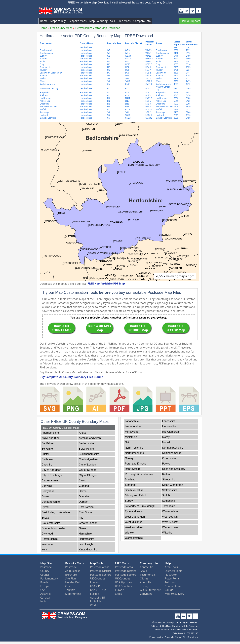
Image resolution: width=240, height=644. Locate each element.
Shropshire (169, 480)
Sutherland (169, 501)
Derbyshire (48, 491)
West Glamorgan (135, 517)
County (45, 571)
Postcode (46, 567)
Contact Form (173, 586)
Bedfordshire (86, 443)
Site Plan (71, 578)
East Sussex (86, 512)
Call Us (169, 590)
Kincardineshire (88, 550)
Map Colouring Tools (102, 21)
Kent (44, 550)
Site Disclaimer (191, 637)
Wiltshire (167, 533)
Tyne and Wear (134, 511)
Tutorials (170, 582)
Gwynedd (47, 534)
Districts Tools (173, 571)
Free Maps (124, 21)
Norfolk (166, 442)
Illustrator (171, 575)
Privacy (144, 586)
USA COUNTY (98, 590)
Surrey (129, 501)
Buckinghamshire (89, 454)
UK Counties (98, 578)
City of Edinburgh (52, 475)
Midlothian (131, 437)
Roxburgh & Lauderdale (139, 474)
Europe (45, 586)
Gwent (83, 528)
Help (168, 563)
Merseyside (132, 432)
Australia (46, 594)
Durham (84, 502)
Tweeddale (169, 506)
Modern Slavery (175, 594)
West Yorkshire (134, 527)
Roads (44, 582)
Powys (166, 464)
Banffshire (48, 443)
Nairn (128, 442)
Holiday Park (73, 582)
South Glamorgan (173, 485)
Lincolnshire (169, 426)
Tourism (70, 590)
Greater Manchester (53, 528)
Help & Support (190, 21)
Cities (118, 594)
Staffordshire (170, 490)
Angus (83, 433)
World (94, 605)
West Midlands (134, 522)
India (43, 601)
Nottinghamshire (172, 453)
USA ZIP (95, 586)
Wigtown (130, 533)
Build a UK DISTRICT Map (138, 328)
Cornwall (47, 486)
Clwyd (82, 481)
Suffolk (166, 495)
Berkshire (47, 449)
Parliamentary (49, 578)
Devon (83, 491)
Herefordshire (50, 539)
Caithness (48, 459)
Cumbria (84, 486)
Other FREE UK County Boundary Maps (75, 422)
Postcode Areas (100, 567)
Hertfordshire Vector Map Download (98, 28)
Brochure (71, 575)
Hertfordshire (86, 539)
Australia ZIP (98, 598)
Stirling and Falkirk (136, 495)
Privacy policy (156, 637)
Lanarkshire (132, 421)
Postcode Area (124, 567)
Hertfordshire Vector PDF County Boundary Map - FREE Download (96, 36)
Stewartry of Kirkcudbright (140, 506)
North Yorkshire (134, 448)
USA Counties (123, 586)
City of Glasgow (88, 475)
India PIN (96, 601)
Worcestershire (134, 538)
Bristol (45, 454)
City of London (87, 465)
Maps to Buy (58, 21)
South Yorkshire (134, 490)
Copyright (146, 594)
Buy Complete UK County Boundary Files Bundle (71, 377)
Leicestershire (133, 426)
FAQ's (143, 571)
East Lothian (86, 507)
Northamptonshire (173, 448)
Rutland (167, 474)
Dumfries (84, 496)
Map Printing (73, 594)
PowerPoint (172, 578)
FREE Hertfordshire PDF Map (106, 284)
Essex (45, 518)
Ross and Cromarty (174, 469)
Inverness (47, 544)
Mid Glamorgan (171, 432)
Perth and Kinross (136, 464)
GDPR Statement (150, 590)
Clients (144, 578)
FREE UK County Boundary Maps (60, 428)
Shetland (130, 480)
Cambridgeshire (88, 459)
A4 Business (73, 571)
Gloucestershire (51, 523)
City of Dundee (88, 470)
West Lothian (170, 517)
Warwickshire (170, 511)
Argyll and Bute (51, 438)
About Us (146, 582)
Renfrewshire (133, 469)
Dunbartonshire (51, 502)
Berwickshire (86, 449)
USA (43, 590)
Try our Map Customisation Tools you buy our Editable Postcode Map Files (112, 292)
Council (45, 575)
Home (44, 21)
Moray (166, 437)
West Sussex (170, 522)
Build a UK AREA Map (100, 328)
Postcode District (101, 571)
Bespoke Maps (78, 21)
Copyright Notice (173, 637)
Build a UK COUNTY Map (62, 328)
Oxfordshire (169, 458)
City (68, 586)
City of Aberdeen (51, 470)
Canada (45, 598)
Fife (81, 518)
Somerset (131, 485)
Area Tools (171, 567)
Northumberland (135, 453)
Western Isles (170, 527)
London (95, 582)
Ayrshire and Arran (90, 438)
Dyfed (45, 507)
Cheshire (47, 465)
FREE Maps (122, 563)
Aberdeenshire (50, 433)
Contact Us (147, 567)
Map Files (46, 563)
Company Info (142, 21)
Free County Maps (61, 28)
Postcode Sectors (101, 575)
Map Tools (97, 563)
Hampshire (85, 534)
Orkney (129, 458)
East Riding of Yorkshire (56, 512)
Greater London (88, 523)
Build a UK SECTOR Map (176, 328)
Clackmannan (50, 481)
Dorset (46, 496)
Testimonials (148, 575)
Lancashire (169, 421)
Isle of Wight (86, 544)
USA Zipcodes (123, 582)
